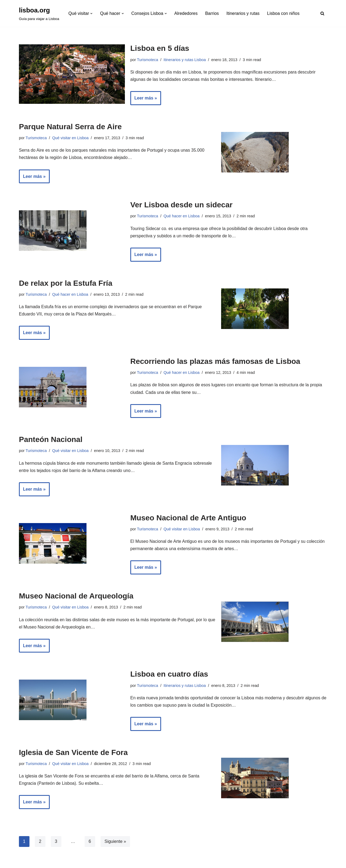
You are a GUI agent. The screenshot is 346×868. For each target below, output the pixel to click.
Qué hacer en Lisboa (182, 216)
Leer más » (144, 100)
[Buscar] (322, 13)
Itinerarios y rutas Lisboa (185, 60)
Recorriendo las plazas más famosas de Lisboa (215, 362)
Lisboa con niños (284, 13)
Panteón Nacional (51, 440)
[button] (91, 14)
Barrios (212, 13)
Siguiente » (115, 842)
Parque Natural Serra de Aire (70, 127)
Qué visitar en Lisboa (70, 138)
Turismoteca (148, 60)
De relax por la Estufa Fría (66, 283)
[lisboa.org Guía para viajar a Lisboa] (39, 13)
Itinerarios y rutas (243, 13)
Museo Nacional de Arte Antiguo (188, 518)
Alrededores (186, 13)
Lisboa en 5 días (160, 48)
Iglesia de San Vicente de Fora (73, 753)
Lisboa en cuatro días (169, 675)
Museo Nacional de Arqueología (76, 596)
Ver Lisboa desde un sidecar (181, 205)
